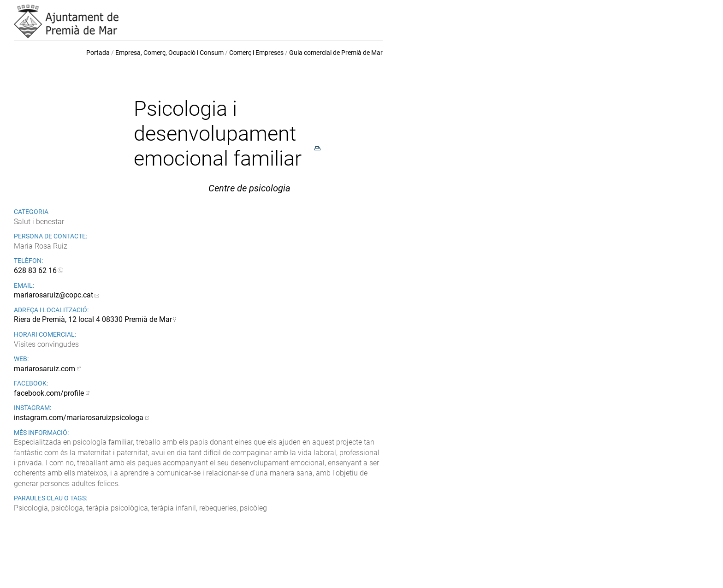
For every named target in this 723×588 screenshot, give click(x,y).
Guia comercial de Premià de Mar (336, 53)
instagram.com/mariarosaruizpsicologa (79, 418)
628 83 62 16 (35, 270)
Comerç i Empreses (256, 53)
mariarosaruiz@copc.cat (53, 295)
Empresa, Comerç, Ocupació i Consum (169, 53)
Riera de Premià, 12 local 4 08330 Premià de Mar (93, 319)
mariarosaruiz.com (44, 369)
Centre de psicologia (249, 188)
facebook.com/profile (49, 393)
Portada (98, 53)
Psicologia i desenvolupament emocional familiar (218, 134)
